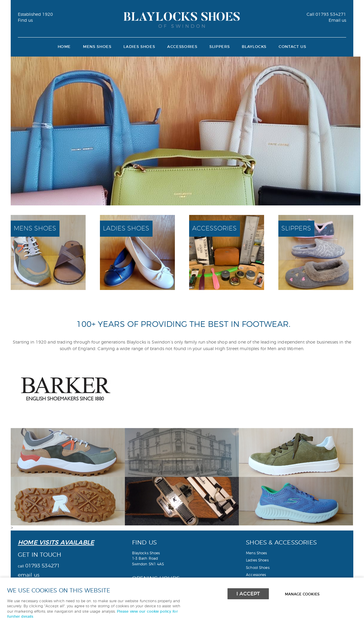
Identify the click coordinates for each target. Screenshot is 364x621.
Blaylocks (254, 47)
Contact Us (292, 47)
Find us (25, 21)
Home (64, 47)
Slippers (219, 47)
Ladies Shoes (139, 47)
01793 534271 (326, 15)
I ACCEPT (248, 594)
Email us (337, 21)
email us (29, 575)
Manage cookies (302, 594)
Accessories (182, 47)
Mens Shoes (97, 47)
